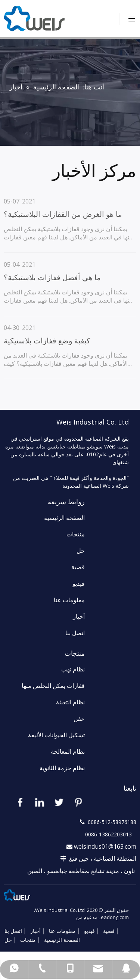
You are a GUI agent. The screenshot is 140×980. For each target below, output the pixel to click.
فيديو (79, 584)
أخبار (79, 616)
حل (81, 551)
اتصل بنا (75, 633)
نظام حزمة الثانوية (62, 768)
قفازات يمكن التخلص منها (53, 686)
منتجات (76, 534)
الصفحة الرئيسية (64, 518)
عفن (79, 719)
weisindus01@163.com (105, 846)
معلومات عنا (69, 600)
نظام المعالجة (68, 751)
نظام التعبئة (70, 702)
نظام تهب (73, 669)
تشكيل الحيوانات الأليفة (56, 735)
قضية (78, 567)
